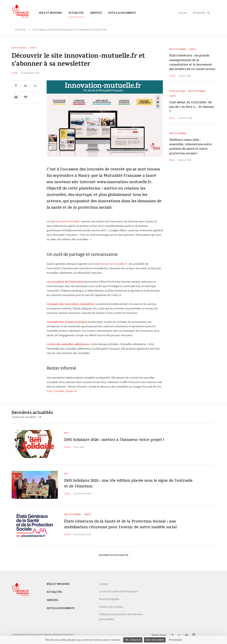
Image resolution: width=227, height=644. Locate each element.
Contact (183, 13)
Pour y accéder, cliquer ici (62, 391)
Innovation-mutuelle (67, 222)
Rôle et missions (51, 13)
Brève (172, 118)
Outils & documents (122, 13)
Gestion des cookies (111, 607)
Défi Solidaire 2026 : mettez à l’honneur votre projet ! (122, 441)
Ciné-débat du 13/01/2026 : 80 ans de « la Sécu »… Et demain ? (192, 107)
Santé (33, 48)
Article (15, 73)
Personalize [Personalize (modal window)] (175, 640)
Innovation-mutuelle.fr (114, 264)
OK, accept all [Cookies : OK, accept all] (133, 640)
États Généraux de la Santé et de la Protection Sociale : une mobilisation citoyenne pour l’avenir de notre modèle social (129, 526)
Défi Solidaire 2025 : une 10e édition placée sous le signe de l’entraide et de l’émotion (127, 485)
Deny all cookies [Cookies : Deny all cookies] (155, 640)
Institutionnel (19, 48)
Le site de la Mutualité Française (118, 591)
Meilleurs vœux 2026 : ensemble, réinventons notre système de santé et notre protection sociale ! (191, 147)
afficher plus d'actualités (114, 555)
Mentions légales (109, 599)
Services (96, 13)
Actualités (76, 13)
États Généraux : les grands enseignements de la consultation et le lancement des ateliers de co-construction (192, 63)
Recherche (199, 13)
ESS (66, 433)
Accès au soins (177, 91)
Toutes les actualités (26, 417)
